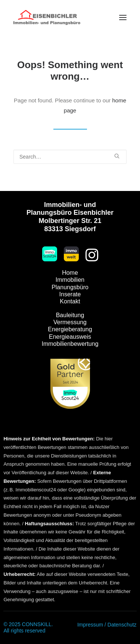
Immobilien (70, 280)
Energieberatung (70, 329)
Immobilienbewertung (70, 344)
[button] (123, 17)
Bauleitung (70, 315)
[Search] (70, 157)
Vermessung (70, 322)
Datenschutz (122, 625)
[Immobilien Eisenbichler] (47, 17)
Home (70, 273)
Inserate (70, 294)
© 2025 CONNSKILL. (28, 624)
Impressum (90, 625)
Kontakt (70, 301)
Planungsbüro (70, 287)
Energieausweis (70, 337)
